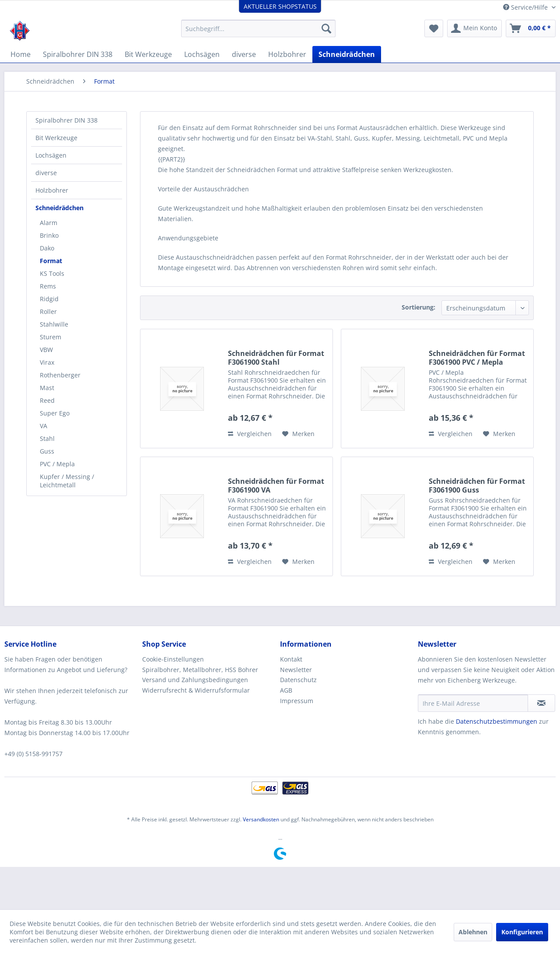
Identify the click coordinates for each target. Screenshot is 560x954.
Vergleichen (250, 434)
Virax (47, 362)
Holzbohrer (52, 190)
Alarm (49, 223)
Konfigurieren (522, 932)
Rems (48, 286)
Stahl (47, 438)
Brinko (49, 235)
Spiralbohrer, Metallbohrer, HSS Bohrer (200, 670)
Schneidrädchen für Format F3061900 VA (276, 486)
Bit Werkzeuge (56, 138)
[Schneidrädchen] (347, 54)
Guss (47, 451)
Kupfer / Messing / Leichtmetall (67, 481)
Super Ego (55, 413)
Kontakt (291, 659)
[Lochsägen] (202, 54)
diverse (46, 173)
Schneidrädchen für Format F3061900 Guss (477, 486)
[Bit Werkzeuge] (148, 54)
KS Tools (52, 273)
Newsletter (296, 670)
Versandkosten (261, 819)
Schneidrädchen (59, 208)
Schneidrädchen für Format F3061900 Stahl (276, 358)
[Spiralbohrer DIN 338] (78, 54)
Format (51, 261)
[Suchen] (326, 28)
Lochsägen (51, 155)
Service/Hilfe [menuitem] (526, 7)
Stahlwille (54, 324)
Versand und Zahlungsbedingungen (195, 680)
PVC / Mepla (57, 464)
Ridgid (49, 299)
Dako (47, 248)
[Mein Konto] (474, 28)
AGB (286, 690)
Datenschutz (298, 680)
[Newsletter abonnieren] (541, 703)
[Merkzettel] (434, 28)
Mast (47, 388)
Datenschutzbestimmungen (497, 721)
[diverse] (244, 54)
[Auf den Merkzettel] (298, 434)
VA (44, 426)
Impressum (297, 701)
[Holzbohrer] (287, 54)
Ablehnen (473, 932)
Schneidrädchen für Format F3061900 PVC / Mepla (477, 358)
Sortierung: (418, 307)
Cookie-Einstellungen (173, 659)
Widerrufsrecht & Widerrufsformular (196, 690)
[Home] (21, 54)
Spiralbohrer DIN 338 (66, 120)
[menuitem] (258, 28)
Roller (48, 312)
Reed (47, 400)
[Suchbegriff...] (258, 28)
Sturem (51, 337)
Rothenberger (60, 375)
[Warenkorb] (531, 28)
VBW (46, 350)
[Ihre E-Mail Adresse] (473, 703)
